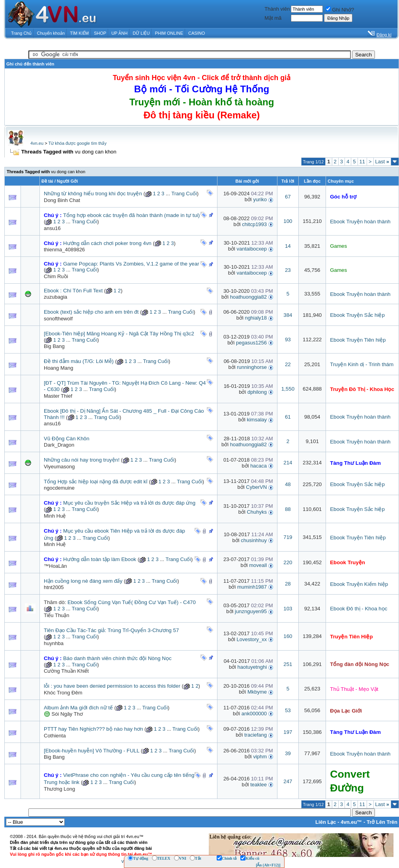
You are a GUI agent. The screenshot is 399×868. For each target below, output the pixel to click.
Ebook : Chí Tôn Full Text (73, 291)
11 (362, 162)
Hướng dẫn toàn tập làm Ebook (100, 559)
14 (288, 246)
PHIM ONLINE (169, 33)
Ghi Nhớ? (340, 10)
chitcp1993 (254, 224)
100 (288, 221)
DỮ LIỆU (141, 33)
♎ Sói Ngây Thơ (63, 714)
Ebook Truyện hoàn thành (360, 222)
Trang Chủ (21, 33)
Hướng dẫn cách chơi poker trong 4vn (107, 243)
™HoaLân (55, 566)
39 (288, 753)
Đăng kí (384, 35)
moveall (258, 565)
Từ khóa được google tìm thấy (77, 143)
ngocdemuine (59, 488)
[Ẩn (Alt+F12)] (268, 865)
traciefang (256, 735)
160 (288, 636)
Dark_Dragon (59, 445)
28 (288, 584)
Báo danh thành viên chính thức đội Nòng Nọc (117, 658)
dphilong (257, 392)
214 (288, 463)
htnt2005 (54, 587)
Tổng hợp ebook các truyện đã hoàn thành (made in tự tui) (131, 215)
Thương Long (59, 789)
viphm (260, 757)
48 (288, 484)
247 (288, 781)
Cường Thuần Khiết (66, 671)
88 (288, 509)
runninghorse (252, 367)
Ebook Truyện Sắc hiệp (357, 315)
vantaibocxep (252, 249)
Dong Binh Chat (62, 200)
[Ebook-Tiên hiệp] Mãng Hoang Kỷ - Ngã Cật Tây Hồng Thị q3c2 (119, 334)
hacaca (259, 466)
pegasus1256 (251, 343)
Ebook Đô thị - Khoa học (359, 609)
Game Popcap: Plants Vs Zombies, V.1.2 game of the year (131, 264)
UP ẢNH (119, 33)
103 (288, 609)
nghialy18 (256, 318)
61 (288, 417)
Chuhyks (257, 512)
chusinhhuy (254, 540)
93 (288, 340)
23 (288, 270)
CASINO (197, 33)
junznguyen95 (251, 611)
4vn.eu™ (351, 822)
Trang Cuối (184, 194)
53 (288, 710)
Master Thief (58, 396)
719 (288, 537)
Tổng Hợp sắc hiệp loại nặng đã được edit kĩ (96, 482)
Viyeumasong (59, 467)
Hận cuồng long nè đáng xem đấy (83, 581)
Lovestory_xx (252, 639)
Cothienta (55, 736)
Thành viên (277, 9)
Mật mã (273, 18)
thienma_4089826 (64, 250)
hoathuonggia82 (248, 297)
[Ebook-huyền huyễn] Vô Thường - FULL (92, 751)
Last (382, 162)
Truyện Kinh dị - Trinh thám (362, 364)
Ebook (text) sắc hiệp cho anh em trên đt (91, 312)
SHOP (100, 33)
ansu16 (52, 228)
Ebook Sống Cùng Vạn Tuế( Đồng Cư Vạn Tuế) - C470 (132, 602)
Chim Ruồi (56, 276)
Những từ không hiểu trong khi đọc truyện (93, 194)
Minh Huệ (55, 516)
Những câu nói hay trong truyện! (82, 460)
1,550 (288, 389)
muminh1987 (252, 587)
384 (288, 315)
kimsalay (257, 420)
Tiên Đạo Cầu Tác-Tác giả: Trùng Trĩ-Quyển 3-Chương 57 (111, 630)
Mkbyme (257, 692)
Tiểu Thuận (57, 615)
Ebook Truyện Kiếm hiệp (359, 584)
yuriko (260, 199)
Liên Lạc (326, 822)
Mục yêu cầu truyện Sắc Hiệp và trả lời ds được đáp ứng (129, 503)
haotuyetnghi (252, 667)
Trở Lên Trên (382, 822)
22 (288, 364)
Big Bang (54, 346)
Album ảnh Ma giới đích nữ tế (78, 708)
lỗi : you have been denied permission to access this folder (112, 686)
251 (288, 664)
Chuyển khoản (51, 33)
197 (288, 732)
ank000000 (254, 714)
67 (288, 197)
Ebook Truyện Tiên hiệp (358, 340)
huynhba (54, 643)
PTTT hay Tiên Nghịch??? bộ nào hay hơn (93, 729)
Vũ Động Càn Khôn (66, 439)
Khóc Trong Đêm (63, 693)
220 (288, 562)
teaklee (259, 785)
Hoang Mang (58, 368)
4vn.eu (37, 143)
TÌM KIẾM (79, 33)
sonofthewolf (58, 319)
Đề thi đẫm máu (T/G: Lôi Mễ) (79, 361)
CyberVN (256, 487)
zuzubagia (55, 297)
